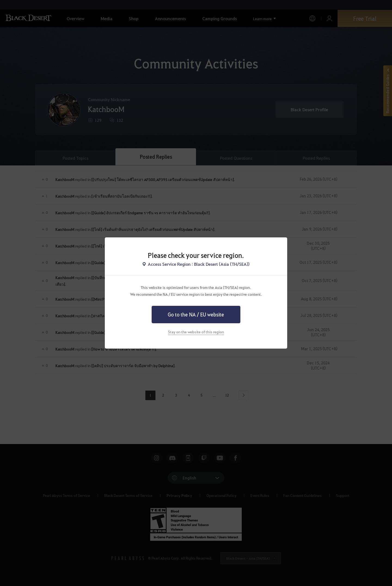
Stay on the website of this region (196, 332)
